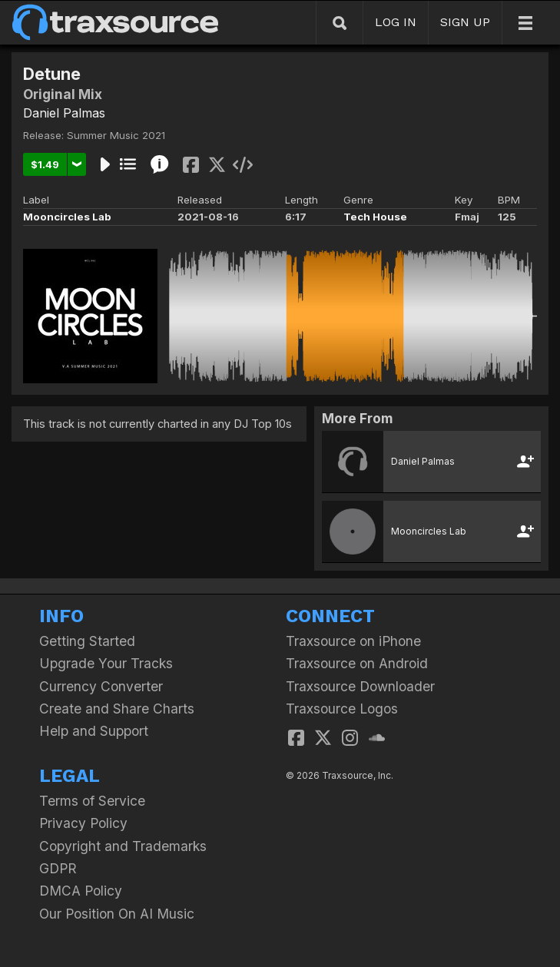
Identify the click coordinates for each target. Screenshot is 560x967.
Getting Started (87, 641)
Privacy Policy (83, 823)
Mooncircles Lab (67, 217)
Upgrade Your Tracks (106, 663)
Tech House (375, 217)
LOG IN (396, 22)
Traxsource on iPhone (353, 641)
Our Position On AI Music (117, 914)
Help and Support (94, 731)
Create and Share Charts (117, 709)
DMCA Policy (81, 891)
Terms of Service (92, 801)
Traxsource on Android (357, 663)
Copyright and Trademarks (123, 846)
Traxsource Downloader (360, 686)
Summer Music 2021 (116, 135)
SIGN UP (465, 22)
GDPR (58, 868)
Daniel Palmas (64, 113)
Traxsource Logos (342, 709)
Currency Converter (101, 686)
